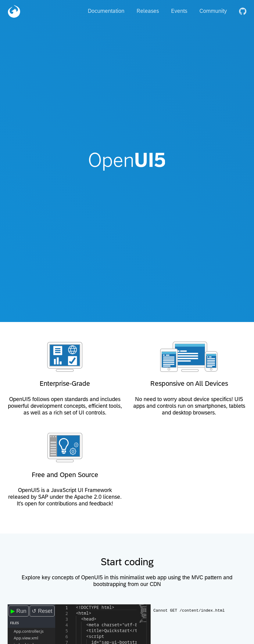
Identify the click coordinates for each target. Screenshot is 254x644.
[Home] (14, 11)
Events (179, 11)
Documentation (106, 11)
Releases (148, 11)
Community (213, 11)
